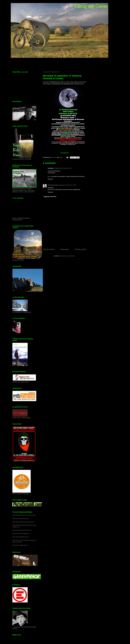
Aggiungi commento (50, 197)
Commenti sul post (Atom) (67, 256)
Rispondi (50, 179)
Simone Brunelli (53, 185)
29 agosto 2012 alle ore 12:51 (63, 168)
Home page (64, 249)
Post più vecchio (80, 249)
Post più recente (49, 249)
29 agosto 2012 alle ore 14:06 (67, 185)
